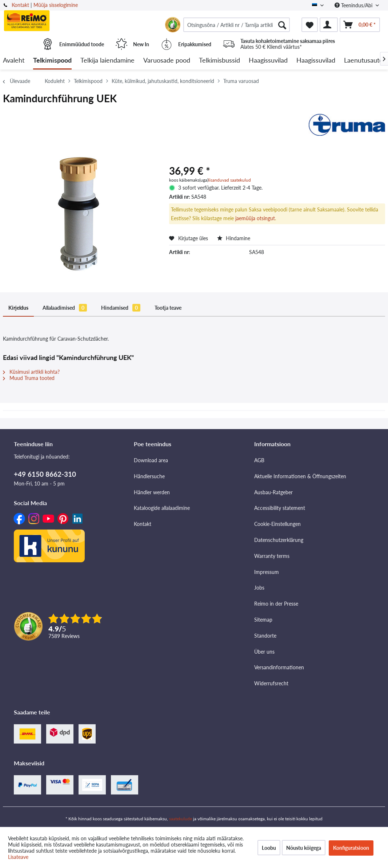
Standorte (265, 636)
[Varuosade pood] (167, 61)
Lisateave (18, 857)
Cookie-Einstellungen (277, 524)
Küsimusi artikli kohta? (31, 372)
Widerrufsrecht (271, 683)
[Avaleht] (14, 61)
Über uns (264, 652)
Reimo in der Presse (276, 604)
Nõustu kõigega (304, 848)
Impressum (267, 572)
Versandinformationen (279, 667)
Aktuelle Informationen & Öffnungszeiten (300, 476)
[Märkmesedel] (310, 25)
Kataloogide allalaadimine (162, 508)
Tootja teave (168, 308)
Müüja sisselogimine (56, 5)
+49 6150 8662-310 (45, 474)
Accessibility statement (280, 508)
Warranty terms (272, 556)
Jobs (259, 588)
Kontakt (20, 5)
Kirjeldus (18, 308)
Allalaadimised (65, 308)
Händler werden (152, 492)
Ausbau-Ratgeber (273, 492)
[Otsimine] (282, 25)
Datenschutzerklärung (279, 540)
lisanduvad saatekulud (230, 180)
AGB (259, 460)
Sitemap (263, 620)
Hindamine (234, 238)
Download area (151, 460)
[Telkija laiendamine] (107, 61)
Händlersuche (149, 476)
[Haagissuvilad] (268, 61)
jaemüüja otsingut (255, 218)
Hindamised (121, 308)
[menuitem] (237, 25)
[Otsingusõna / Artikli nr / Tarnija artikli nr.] (237, 25)
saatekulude (181, 819)
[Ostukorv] (360, 25)
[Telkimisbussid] (219, 61)
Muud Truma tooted (29, 378)
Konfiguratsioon (351, 848)
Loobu (269, 848)
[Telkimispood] (52, 61)
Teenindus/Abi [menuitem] (354, 5)
